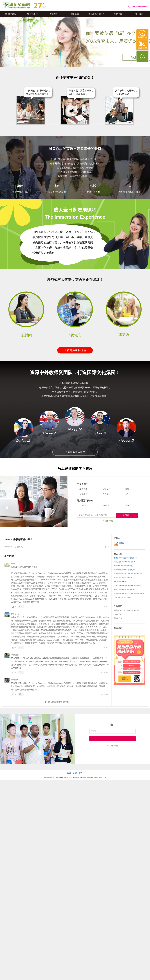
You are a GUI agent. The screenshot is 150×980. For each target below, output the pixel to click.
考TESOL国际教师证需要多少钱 (125, 570)
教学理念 (54, 14)
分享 (106, 547)
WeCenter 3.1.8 (100, 777)
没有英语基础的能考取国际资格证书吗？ (127, 585)
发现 (69, 773)
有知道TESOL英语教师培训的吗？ (125, 558)
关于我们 (139, 14)
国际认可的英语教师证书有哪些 (124, 562)
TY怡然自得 (15, 655)
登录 (61, 702)
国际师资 (75, 14)
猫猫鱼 (13, 564)
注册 (67, 702)
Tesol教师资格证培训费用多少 (124, 566)
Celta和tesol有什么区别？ (123, 597)
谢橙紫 (121, 543)
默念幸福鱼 (14, 680)
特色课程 (32, 14)
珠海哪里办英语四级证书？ (123, 578)
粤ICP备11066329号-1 (65, 777)
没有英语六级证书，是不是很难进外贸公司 (128, 574)
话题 (75, 773)
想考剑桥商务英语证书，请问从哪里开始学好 (129, 593)
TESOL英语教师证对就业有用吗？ (125, 589)
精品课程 (11, 14)
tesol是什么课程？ (120, 581)
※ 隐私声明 (108, 521)
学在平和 (118, 14)
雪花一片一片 (15, 614)
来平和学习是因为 (96, 14)
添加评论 (19, 547)
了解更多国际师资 (75, 452)
